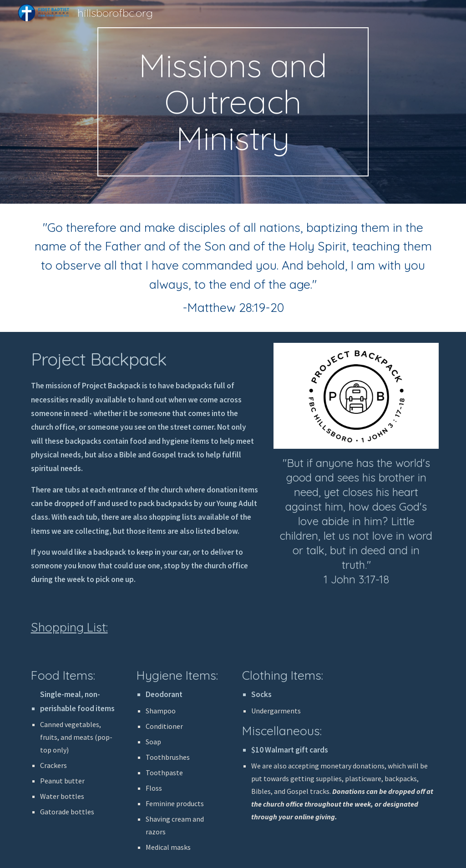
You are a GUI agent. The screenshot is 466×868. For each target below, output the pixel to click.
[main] (233, 102)
